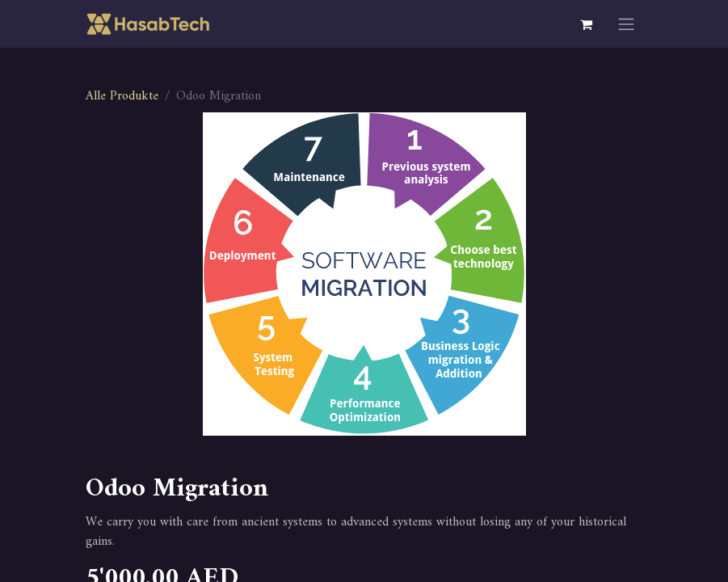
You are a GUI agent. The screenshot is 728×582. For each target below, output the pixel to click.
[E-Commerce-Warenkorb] (587, 24)
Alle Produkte (122, 96)
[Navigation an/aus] (626, 24)
